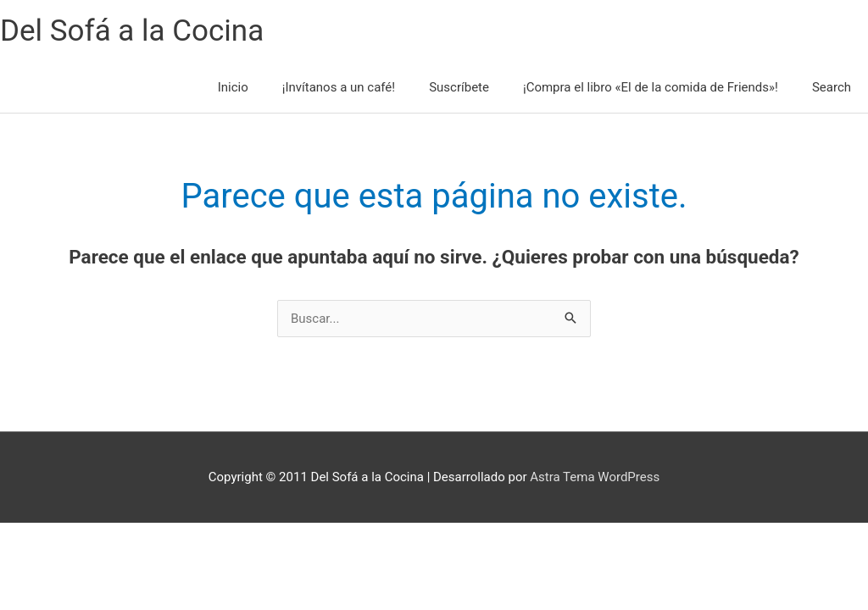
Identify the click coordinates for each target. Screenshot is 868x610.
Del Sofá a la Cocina (132, 31)
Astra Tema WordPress (595, 477)
